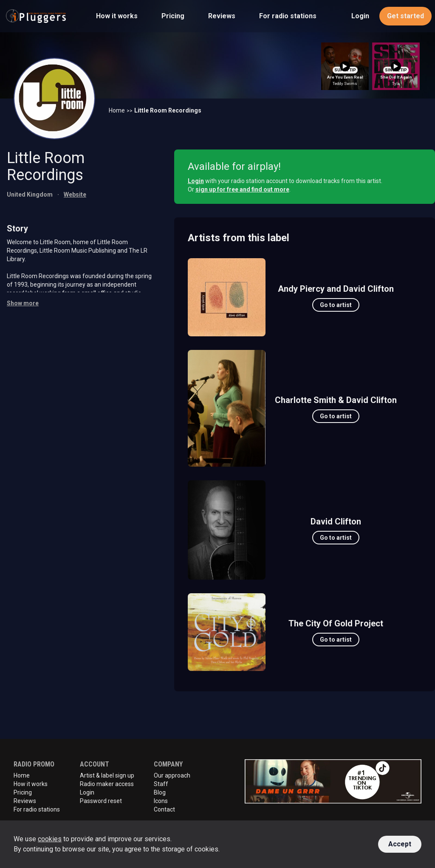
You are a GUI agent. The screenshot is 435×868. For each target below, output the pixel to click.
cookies (50, 839)
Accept (400, 844)
